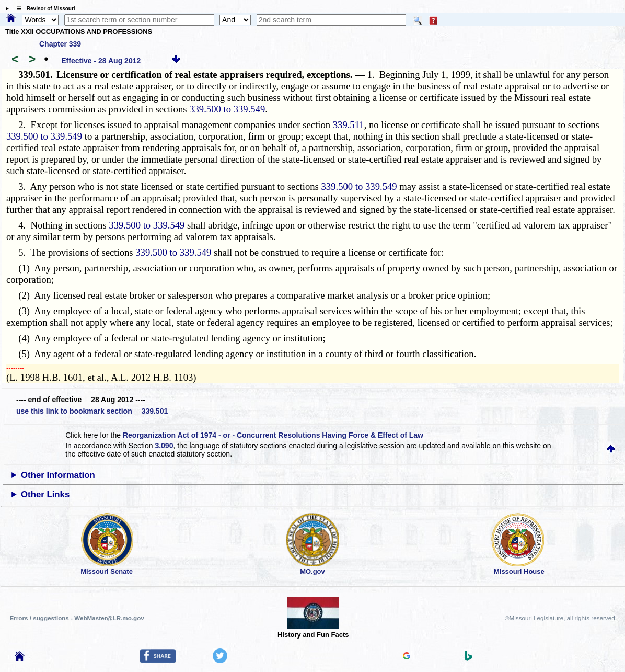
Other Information (58, 475)
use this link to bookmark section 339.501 (92, 411)
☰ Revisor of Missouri (43, 9)
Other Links (45, 494)
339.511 (349, 125)
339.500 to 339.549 (227, 109)
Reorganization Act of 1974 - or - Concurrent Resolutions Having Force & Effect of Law (273, 435)
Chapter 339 (60, 44)
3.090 (164, 446)
